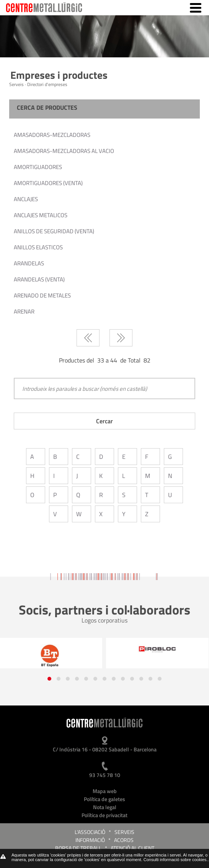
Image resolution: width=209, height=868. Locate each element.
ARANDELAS (29, 263)
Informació (90, 840)
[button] (49, 679)
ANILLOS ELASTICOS (38, 247)
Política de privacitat (104, 815)
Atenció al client (132, 848)
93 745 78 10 (105, 775)
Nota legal (105, 807)
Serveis (124, 832)
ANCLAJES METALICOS (41, 215)
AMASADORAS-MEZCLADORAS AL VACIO (64, 151)
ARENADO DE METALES (42, 295)
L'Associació (90, 832)
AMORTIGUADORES (38, 167)
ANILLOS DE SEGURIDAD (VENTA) (54, 231)
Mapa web (105, 791)
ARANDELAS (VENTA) (39, 279)
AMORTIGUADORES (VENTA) (48, 183)
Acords (124, 840)
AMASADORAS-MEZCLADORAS (52, 135)
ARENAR (24, 311)
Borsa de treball (78, 848)
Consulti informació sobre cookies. (176, 860)
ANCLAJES (26, 199)
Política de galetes (104, 799)
